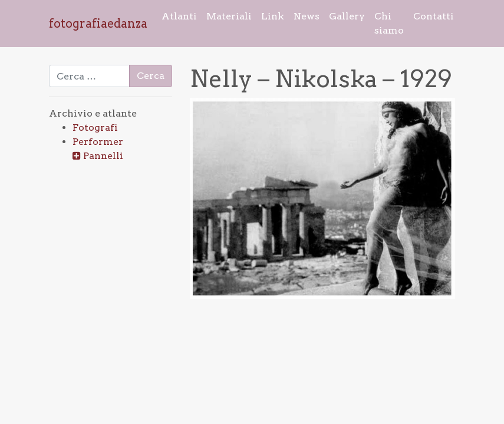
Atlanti (179, 16)
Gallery (347, 16)
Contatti (434, 16)
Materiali (229, 16)
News (307, 16)
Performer (98, 142)
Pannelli (103, 156)
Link (273, 16)
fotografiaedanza (98, 24)
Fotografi (95, 127)
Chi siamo (389, 23)
